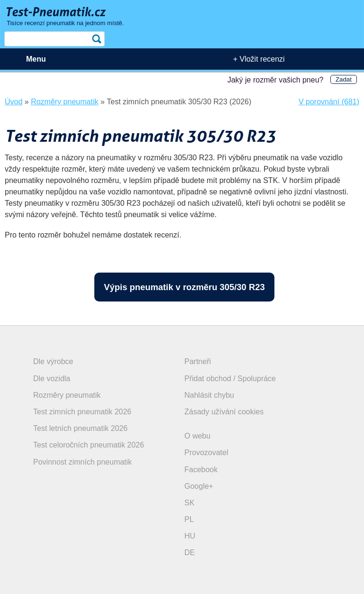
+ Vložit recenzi (259, 59)
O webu (197, 436)
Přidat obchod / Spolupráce (230, 379)
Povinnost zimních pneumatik (82, 462)
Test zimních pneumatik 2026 (82, 412)
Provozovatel (206, 452)
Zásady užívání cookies (224, 412)
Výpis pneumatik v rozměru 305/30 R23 (184, 287)
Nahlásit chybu (209, 395)
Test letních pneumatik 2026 (80, 428)
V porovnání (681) (329, 102)
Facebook (201, 470)
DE (190, 553)
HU (190, 536)
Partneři (198, 361)
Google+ (199, 486)
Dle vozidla (52, 379)
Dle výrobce (53, 361)
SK (189, 503)
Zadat (344, 79)
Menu (36, 59)
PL (189, 519)
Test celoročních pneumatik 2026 (89, 445)
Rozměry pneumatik (67, 395)
